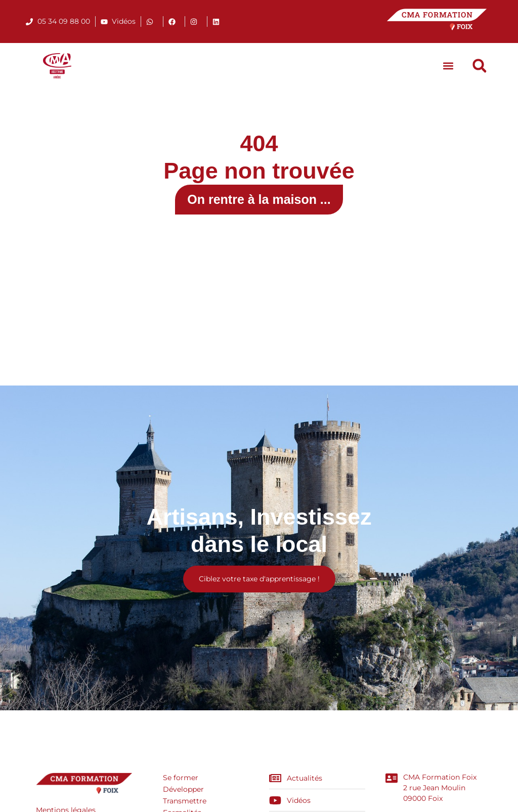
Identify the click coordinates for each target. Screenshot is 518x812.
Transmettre (185, 801)
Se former (181, 778)
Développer (183, 789)
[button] (448, 66)
